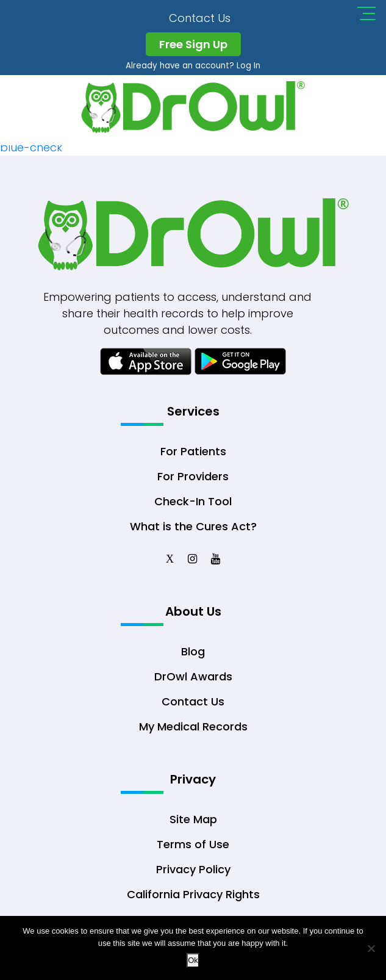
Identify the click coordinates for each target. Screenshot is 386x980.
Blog (193, 651)
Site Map (193, 819)
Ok (193, 960)
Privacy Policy (193, 869)
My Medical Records (193, 726)
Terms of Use (193, 844)
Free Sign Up (193, 44)
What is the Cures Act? (193, 526)
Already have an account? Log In (193, 66)
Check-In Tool (193, 501)
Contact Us (200, 18)
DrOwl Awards (193, 676)
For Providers (193, 476)
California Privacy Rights (193, 894)
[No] (371, 948)
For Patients (193, 451)
